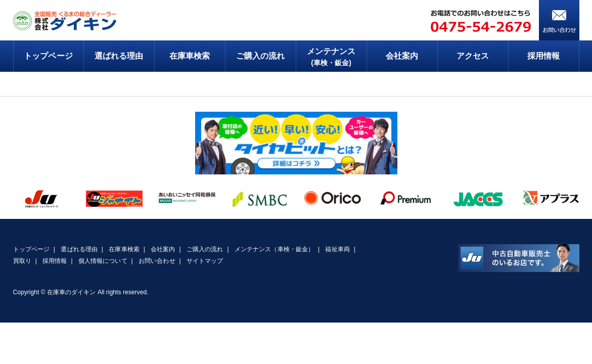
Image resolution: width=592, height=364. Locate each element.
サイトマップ (205, 261)
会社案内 (402, 56)
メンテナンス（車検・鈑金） (274, 249)
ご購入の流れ (260, 56)
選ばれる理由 (119, 56)
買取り (22, 261)
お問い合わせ (157, 261)
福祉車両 (337, 249)
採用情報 (543, 56)
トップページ (48, 56)
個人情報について (103, 261)
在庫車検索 (190, 56)
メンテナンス (331, 58)
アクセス (473, 56)
